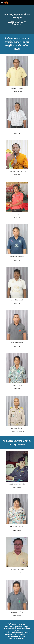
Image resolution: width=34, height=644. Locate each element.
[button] (2, 3)
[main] (17, 19)
